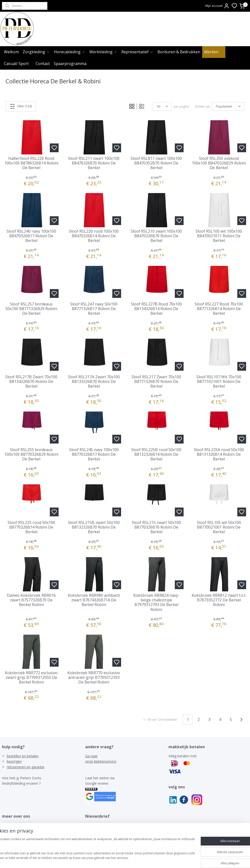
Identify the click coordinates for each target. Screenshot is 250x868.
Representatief (137, 52)
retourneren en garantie (26, 767)
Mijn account (217, 6)
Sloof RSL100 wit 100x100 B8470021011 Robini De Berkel (219, 236)
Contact (43, 64)
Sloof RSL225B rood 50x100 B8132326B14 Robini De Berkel (156, 455)
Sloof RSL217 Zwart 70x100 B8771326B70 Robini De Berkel (156, 382)
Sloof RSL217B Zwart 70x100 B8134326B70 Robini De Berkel (31, 382)
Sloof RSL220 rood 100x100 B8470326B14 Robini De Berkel (94, 236)
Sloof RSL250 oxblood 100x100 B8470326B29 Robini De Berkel (219, 163)
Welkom (11, 52)
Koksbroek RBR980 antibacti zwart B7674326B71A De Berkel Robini (94, 600)
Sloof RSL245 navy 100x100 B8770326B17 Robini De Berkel (94, 455)
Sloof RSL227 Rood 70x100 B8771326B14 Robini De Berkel (219, 309)
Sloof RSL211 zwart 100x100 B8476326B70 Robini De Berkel (94, 163)
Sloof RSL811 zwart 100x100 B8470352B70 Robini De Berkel (156, 163)
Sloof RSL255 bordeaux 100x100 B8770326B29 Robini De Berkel (31, 455)
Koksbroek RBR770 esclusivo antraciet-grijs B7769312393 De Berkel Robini (94, 678)
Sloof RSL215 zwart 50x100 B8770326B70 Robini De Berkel (156, 527)
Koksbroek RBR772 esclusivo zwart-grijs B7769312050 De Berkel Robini (31, 678)
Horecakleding (70, 52)
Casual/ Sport (16, 64)
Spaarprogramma (70, 64)
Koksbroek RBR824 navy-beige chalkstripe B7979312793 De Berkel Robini (156, 602)
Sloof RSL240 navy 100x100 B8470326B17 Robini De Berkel (31, 236)
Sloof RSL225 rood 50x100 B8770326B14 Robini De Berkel (31, 527)
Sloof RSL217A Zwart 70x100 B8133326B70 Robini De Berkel (94, 382)
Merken (214, 52)
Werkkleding (103, 52)
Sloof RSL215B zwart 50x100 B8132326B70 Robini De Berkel (94, 527)
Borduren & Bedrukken (179, 52)
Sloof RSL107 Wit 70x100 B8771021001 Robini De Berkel (219, 382)
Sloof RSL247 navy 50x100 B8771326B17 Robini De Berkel (94, 309)
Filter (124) (21, 106)
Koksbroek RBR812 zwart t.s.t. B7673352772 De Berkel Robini (219, 600)
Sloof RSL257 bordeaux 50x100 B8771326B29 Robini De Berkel (31, 309)
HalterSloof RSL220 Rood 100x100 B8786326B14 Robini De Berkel (31, 163)
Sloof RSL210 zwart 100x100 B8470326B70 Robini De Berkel (156, 236)
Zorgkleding (36, 52)
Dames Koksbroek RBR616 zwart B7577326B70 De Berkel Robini (31, 600)
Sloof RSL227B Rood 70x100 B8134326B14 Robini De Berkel (156, 309)
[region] (93, 851)
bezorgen (14, 761)
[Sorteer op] (228, 106)
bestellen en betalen (23, 756)
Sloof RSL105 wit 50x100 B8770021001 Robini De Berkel (219, 527)
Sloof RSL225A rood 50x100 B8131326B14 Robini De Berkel (219, 455)
